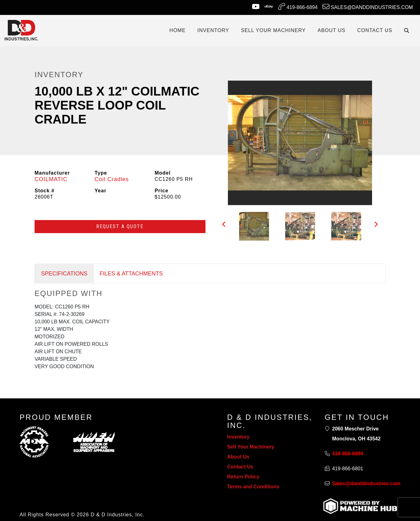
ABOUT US (332, 30)
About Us (238, 457)
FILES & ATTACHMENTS (131, 274)
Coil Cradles (112, 179)
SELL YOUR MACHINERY (273, 30)
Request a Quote (120, 226)
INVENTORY (213, 30)
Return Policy (243, 477)
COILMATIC (51, 179)
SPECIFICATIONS (64, 274)
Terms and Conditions (253, 487)
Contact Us (240, 467)
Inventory (238, 437)
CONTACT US (375, 30)
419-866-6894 (298, 7)
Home (177, 30)
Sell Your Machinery (251, 447)
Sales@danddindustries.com (368, 7)
